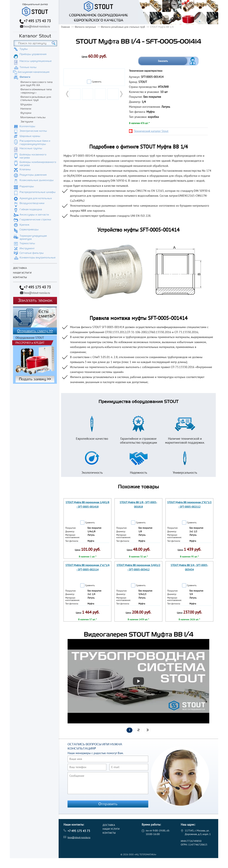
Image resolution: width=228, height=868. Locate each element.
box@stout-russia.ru (37, 26)
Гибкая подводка (31, 209)
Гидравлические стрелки (35, 220)
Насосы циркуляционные (36, 61)
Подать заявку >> (35, 379)
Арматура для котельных (36, 198)
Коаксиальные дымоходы (37, 180)
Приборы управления (33, 54)
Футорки (26, 113)
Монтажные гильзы (33, 117)
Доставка (20, 268)
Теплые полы (28, 67)
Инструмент (27, 248)
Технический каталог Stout (151, 131)
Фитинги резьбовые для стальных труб (36, 99)
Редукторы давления (33, 175)
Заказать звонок (35, 301)
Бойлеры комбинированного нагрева (38, 164)
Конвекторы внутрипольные (38, 258)
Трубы (24, 49)
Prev (68, 94)
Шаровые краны (30, 136)
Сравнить (97, 82)
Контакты (20, 277)
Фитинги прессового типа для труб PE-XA (36, 84)
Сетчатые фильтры (32, 253)
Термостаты (27, 243)
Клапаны (25, 169)
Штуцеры (26, 104)
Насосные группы (31, 148)
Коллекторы (27, 126)
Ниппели (26, 109)
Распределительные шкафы (38, 192)
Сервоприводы (29, 229)
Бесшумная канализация (34, 72)
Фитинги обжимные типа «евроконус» (36, 91)
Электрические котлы (33, 131)
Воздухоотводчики (32, 203)
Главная (65, 27)
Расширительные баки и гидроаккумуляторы (35, 142)
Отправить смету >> (35, 331)
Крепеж (24, 225)
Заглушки (27, 122)
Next (121, 94)
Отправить (108, 804)
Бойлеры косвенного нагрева (33, 156)
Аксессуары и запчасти (34, 215)
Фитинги (25, 77)
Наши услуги (22, 273)
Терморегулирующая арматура (33, 237)
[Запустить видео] (138, 681)
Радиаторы (27, 186)
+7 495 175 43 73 (37, 21)
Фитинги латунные (85, 27)
